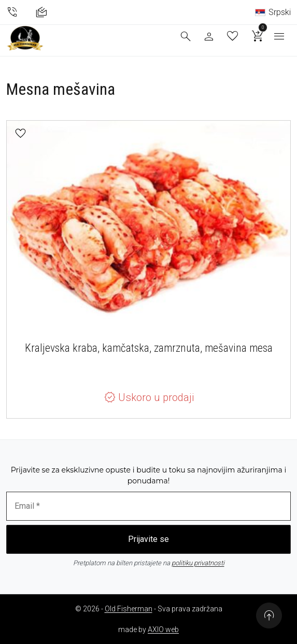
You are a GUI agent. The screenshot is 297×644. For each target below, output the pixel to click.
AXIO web (163, 629)
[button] (20, 133)
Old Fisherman (129, 609)
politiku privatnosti (198, 563)
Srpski (273, 12)
